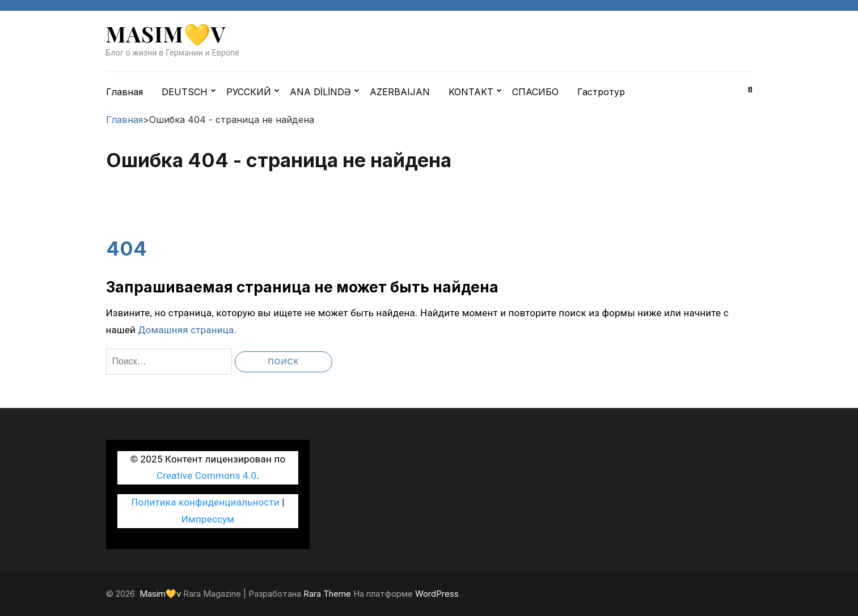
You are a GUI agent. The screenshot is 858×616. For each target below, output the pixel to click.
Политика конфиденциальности (205, 502)
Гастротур (601, 92)
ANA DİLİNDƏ (321, 92)
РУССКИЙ (249, 92)
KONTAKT (471, 92)
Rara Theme (327, 594)
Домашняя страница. (188, 330)
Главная (124, 92)
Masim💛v (166, 34)
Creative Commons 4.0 (206, 475)
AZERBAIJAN (400, 92)
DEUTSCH (185, 92)
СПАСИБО (535, 92)
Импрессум (208, 519)
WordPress (437, 594)
